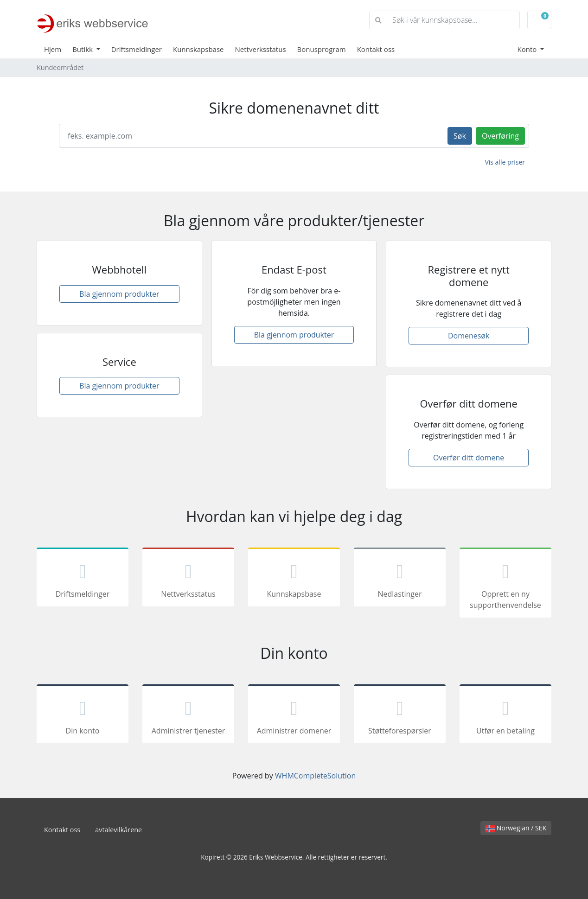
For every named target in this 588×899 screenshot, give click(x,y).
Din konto (83, 715)
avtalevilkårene (118, 830)
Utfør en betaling (505, 715)
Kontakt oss (376, 49)
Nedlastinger (400, 579)
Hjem (53, 49)
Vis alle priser (505, 162)
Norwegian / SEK (516, 828)
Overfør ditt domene (469, 458)
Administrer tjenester (188, 715)
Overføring (500, 136)
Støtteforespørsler (400, 715)
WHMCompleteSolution (315, 776)
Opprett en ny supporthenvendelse (505, 584)
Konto (528, 49)
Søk (460, 136)
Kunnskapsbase (198, 49)
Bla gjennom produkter (119, 294)
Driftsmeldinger (137, 49)
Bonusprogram (322, 49)
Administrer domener (294, 715)
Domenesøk (469, 336)
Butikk (83, 49)
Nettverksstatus (261, 49)
